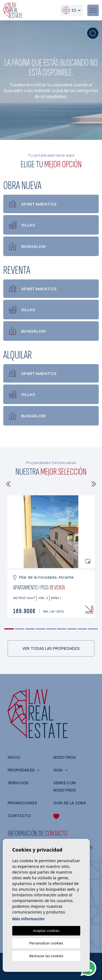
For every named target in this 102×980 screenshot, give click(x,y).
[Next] (94, 484)
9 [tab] (93, 629)
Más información (28, 919)
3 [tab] (30, 629)
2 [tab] (19, 629)
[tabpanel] (51, 557)
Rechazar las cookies (46, 956)
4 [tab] (40, 629)
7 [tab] (72, 629)
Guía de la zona (70, 803)
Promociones (22, 803)
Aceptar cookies (46, 931)
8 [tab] (83, 629)
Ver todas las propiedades (51, 648)
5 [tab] (51, 629)
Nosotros (64, 757)
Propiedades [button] (21, 770)
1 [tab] (9, 629)
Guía (58, 770)
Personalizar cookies (46, 943)
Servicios (18, 783)
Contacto (19, 816)
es (69, 10)
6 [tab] (62, 629)
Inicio (14, 757)
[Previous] (8, 484)
